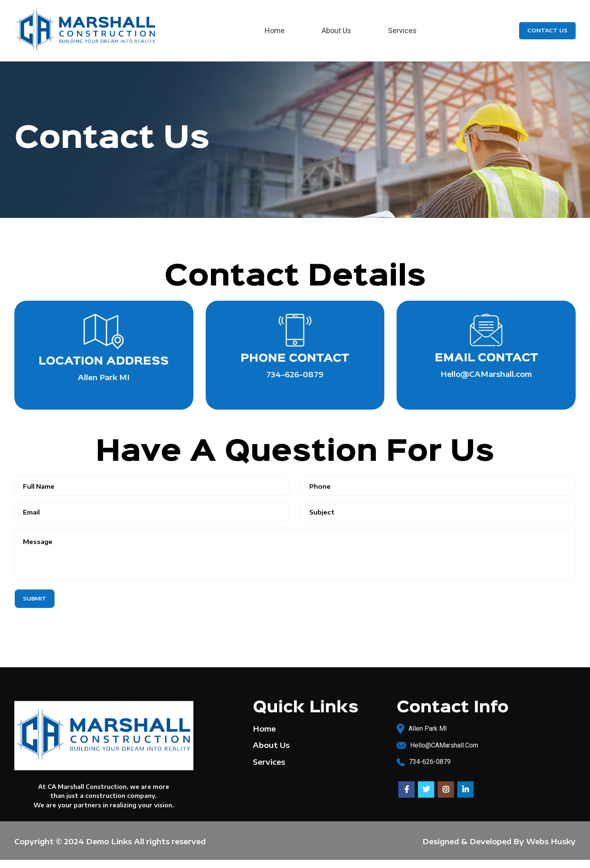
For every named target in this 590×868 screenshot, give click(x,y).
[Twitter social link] (426, 788)
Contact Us (547, 30)
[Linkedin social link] (465, 788)
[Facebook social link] (406, 788)
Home (264, 727)
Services (269, 760)
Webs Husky (551, 841)
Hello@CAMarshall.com (486, 374)
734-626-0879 (295, 374)
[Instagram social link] (446, 788)
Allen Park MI (104, 377)
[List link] (486, 743)
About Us (271, 743)
